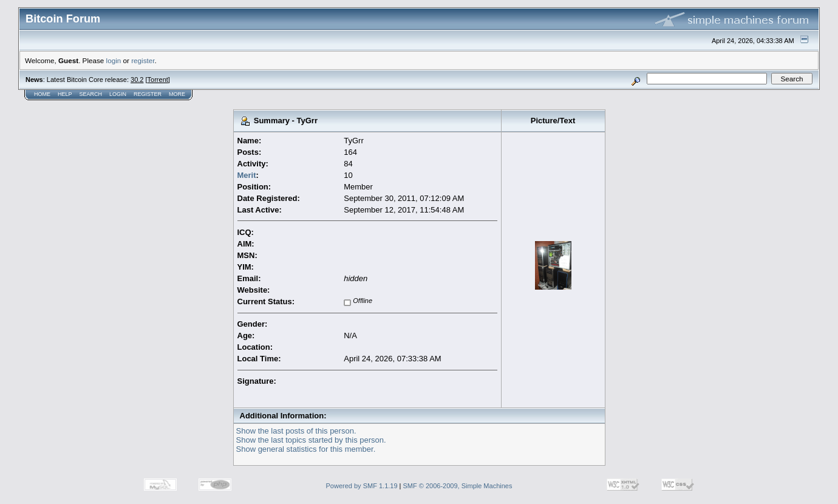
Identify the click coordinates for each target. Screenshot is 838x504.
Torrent (158, 80)
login (114, 60)
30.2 (137, 80)
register (143, 60)
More (177, 94)
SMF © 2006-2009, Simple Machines (458, 486)
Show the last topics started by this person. (311, 440)
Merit (247, 175)
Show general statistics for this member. (306, 449)
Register (148, 94)
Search (91, 94)
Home (42, 94)
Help (65, 94)
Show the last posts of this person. (296, 431)
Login (118, 94)
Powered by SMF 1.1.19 (362, 486)
